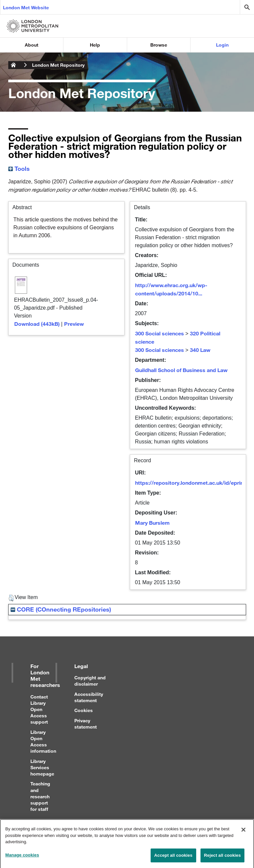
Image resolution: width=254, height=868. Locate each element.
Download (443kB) (37, 324)
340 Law (200, 350)
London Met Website (26, 7)
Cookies (84, 710)
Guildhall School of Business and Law (181, 370)
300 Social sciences (160, 333)
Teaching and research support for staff (40, 796)
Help (95, 45)
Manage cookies (22, 858)
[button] (11, 598)
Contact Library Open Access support (39, 709)
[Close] (243, 832)
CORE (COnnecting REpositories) (61, 609)
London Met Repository (58, 65)
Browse (159, 45)
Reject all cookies (222, 858)
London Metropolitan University (14, 65)
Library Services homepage (42, 767)
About (32, 45)
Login (222, 45)
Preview (74, 324)
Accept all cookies (173, 858)
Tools (19, 169)
